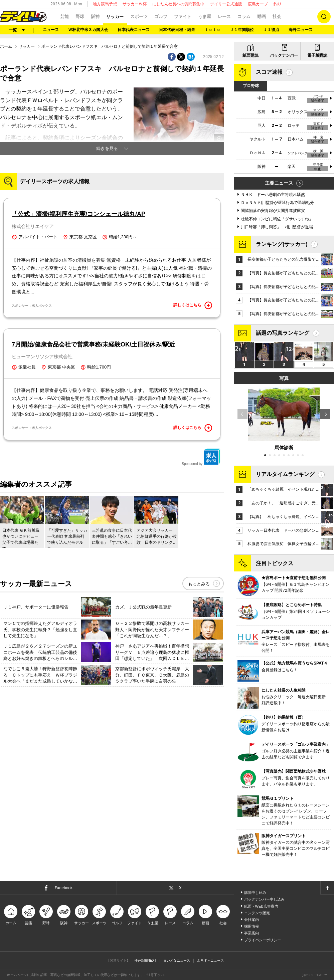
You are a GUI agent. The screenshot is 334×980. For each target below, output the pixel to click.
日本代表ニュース (134, 30)
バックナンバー (284, 55)
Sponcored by (201, 457)
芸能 (64, 17)
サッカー (115, 17)
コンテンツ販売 (257, 913)
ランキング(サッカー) (282, 244)
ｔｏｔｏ (212, 30)
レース (224, 17)
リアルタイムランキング (285, 474)
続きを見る (107, 148)
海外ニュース (301, 30)
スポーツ (139, 17)
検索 (324, 17)
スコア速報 (269, 72)
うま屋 (205, 17)
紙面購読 (251, 55)
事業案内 (252, 933)
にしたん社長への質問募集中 (178, 4)
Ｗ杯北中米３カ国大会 (88, 30)
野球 (80, 17)
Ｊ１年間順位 (242, 30)
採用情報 (252, 926)
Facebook (64, 888)
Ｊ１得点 (271, 30)
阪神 (95, 17)
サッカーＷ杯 (135, 4)
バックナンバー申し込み (264, 899)
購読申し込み (255, 893)
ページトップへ (327, 888)
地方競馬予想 (105, 4)
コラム (244, 17)
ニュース (51, 30)
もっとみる (199, 584)
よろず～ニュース (210, 960)
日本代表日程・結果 (177, 30)
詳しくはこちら (193, 305)
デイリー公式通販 (226, 4)
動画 (262, 17)
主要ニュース (279, 183)
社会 (277, 17)
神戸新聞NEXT (145, 960)
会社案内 (252, 920)
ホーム (6, 46)
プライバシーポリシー (263, 940)
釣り (278, 4)
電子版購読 (317, 55)
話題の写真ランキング (283, 333)
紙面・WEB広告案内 (261, 906)
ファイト (183, 17)
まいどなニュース (177, 960)
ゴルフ (161, 17)
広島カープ (258, 4)
